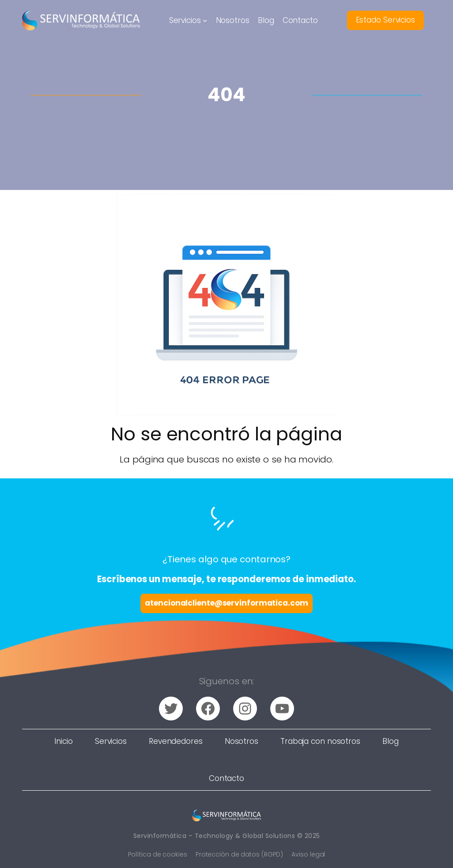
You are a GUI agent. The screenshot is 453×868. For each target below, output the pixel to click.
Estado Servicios (385, 20)
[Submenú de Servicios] (205, 20)
